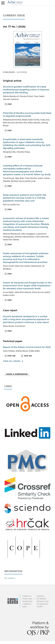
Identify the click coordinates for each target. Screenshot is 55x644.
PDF (9, 104)
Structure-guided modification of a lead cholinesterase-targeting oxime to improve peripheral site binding (26, 90)
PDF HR (11, 356)
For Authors (10, 578)
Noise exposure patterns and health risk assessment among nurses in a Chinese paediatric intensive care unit (25, 198)
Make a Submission (17, 374)
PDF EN (28, 356)
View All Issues (12, 361)
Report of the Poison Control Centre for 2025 (27, 347)
